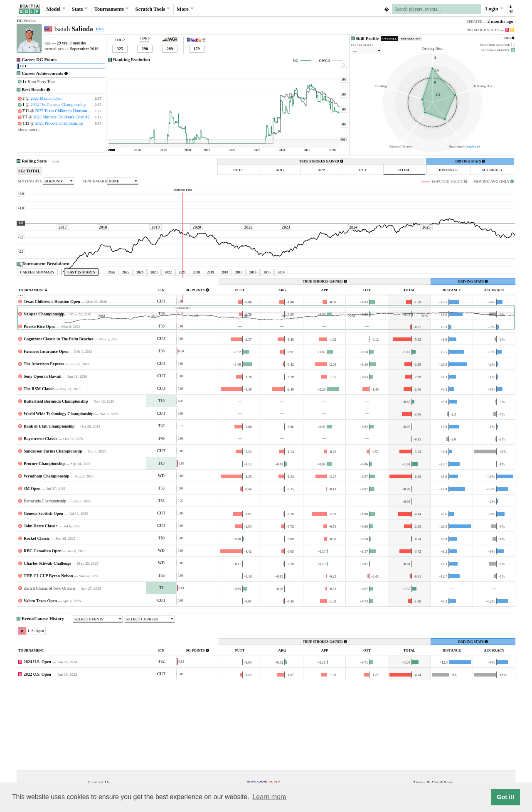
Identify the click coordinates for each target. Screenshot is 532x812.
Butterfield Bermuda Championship (56, 479)
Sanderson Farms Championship (53, 529)
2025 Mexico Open (46, 98)
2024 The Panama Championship (58, 105)
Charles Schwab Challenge (47, 641)
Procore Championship (44, 541)
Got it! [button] (505, 797)
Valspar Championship (44, 392)
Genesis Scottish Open (43, 591)
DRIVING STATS (470, 161)
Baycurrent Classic (41, 516)
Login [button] (494, 9)
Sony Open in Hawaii (43, 454)
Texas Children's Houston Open (52, 379)
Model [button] (56, 9)
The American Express (44, 442)
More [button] (185, 9)
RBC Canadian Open (43, 629)
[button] (511, 9)
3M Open (32, 566)
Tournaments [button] (112, 9)
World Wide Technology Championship (59, 491)
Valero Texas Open (40, 678)
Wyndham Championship (47, 554)
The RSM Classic (39, 466)
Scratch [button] (153, 9)
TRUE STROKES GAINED (321, 161)
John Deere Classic (41, 604)
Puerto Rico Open (40, 404)
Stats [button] (80, 9)
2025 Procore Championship (59, 123)
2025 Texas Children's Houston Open (66, 111)
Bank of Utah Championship (49, 504)
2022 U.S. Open (37, 752)
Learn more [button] (269, 797)
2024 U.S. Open (37, 739)
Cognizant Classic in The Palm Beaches (59, 417)
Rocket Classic (37, 616)
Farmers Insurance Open (46, 429)
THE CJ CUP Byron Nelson (48, 653)
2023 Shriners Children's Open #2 (62, 117)
